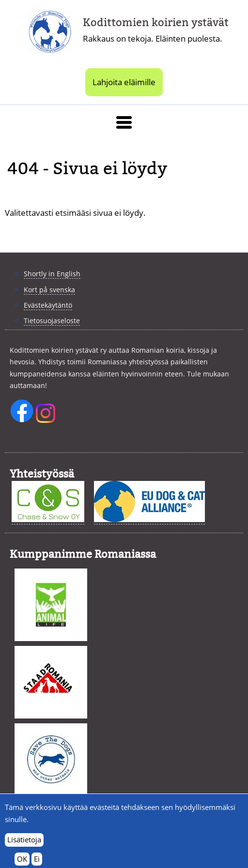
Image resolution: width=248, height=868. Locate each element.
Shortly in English (52, 274)
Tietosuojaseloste (52, 321)
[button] (124, 122)
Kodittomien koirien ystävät (156, 22)
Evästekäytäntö (48, 305)
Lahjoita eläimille (124, 82)
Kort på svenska (49, 290)
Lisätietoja (24, 845)
